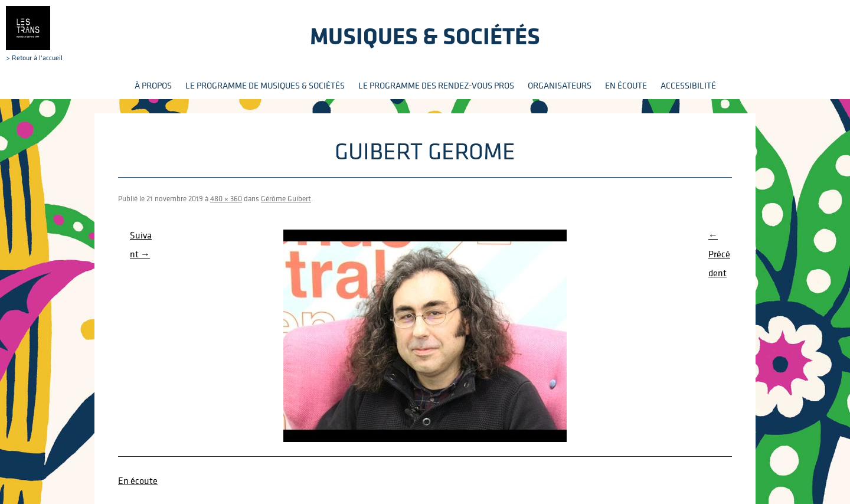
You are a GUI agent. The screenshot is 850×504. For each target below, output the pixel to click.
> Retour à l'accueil (34, 34)
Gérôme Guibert (286, 199)
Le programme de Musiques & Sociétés (265, 85)
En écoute (626, 85)
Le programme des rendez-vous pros (436, 85)
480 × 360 (226, 199)
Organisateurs (560, 85)
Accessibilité (688, 85)
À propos (153, 85)
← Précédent (719, 254)
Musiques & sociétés (425, 36)
